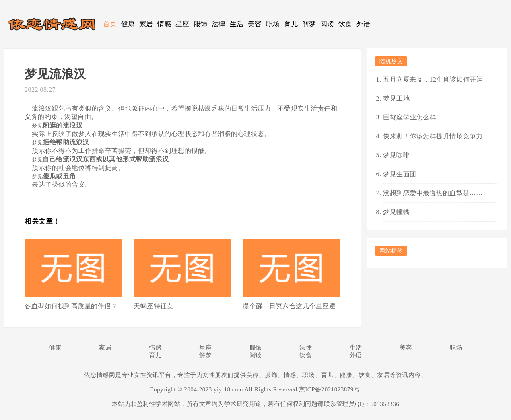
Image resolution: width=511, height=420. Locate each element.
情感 (164, 24)
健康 (128, 24)
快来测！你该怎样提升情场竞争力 (433, 136)
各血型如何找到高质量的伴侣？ (71, 306)
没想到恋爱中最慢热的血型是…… (433, 193)
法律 (219, 24)
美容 (255, 24)
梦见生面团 (400, 174)
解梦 (309, 24)
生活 (237, 24)
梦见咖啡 (396, 155)
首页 (110, 24)
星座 (182, 24)
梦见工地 (396, 98)
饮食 (345, 24)
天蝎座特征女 (154, 306)
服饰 (201, 24)
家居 (146, 24)
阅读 (327, 24)
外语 (364, 24)
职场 (273, 24)
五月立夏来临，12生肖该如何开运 (433, 79)
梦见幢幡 (396, 212)
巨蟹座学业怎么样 (410, 117)
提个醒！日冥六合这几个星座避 (289, 306)
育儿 (291, 24)
